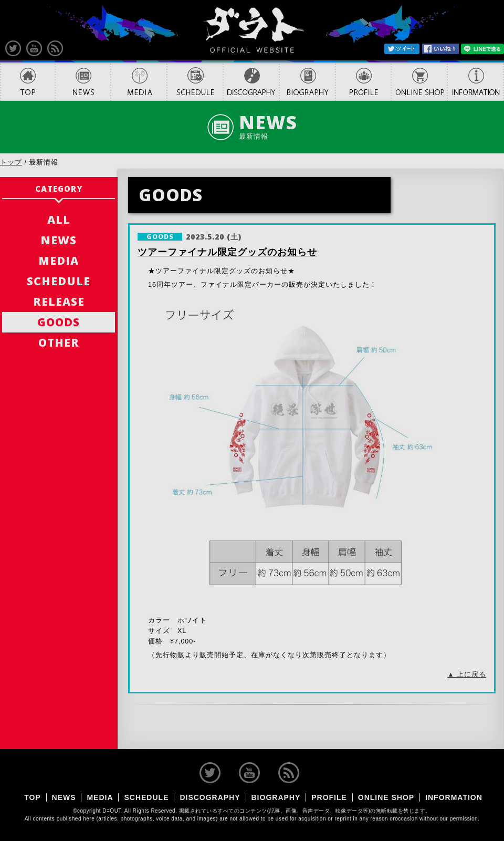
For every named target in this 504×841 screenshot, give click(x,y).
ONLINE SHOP (419, 82)
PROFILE (363, 82)
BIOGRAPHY (307, 82)
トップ (11, 162)
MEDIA (139, 82)
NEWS (83, 82)
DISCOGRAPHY (251, 82)
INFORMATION (476, 82)
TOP (28, 82)
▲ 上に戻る (467, 674)
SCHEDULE (195, 82)
